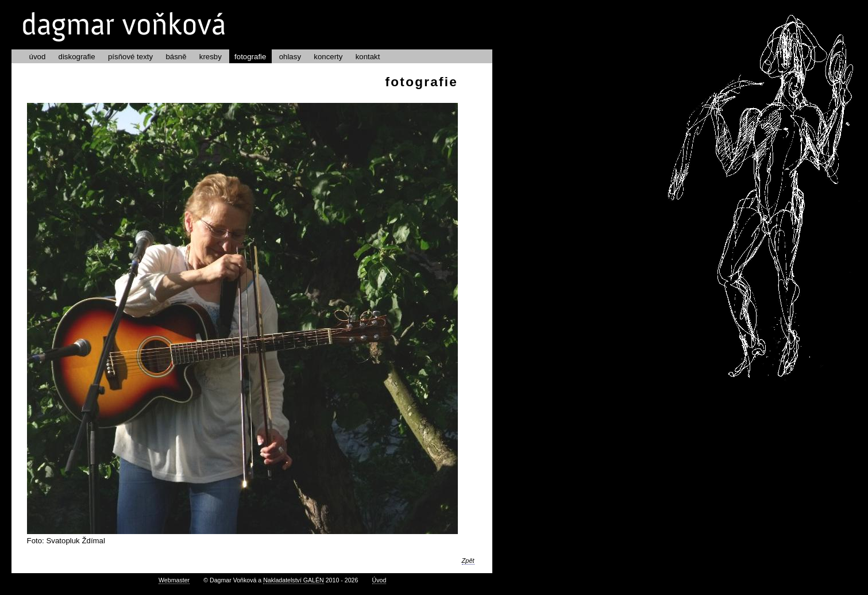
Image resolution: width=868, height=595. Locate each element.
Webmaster (174, 580)
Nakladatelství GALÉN (294, 580)
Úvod (379, 580)
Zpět (468, 561)
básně (176, 57)
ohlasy (290, 57)
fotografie (250, 57)
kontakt (368, 57)
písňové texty (130, 57)
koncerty (328, 57)
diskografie (77, 57)
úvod (38, 57)
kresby (211, 57)
